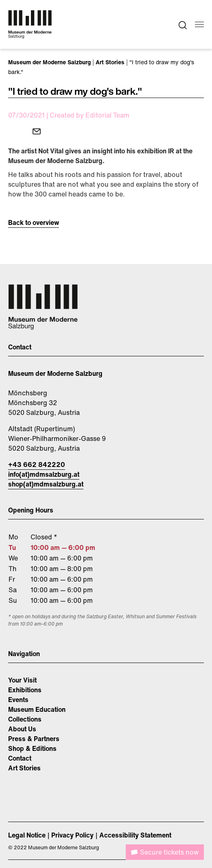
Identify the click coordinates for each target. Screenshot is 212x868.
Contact (20, 758)
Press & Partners (34, 739)
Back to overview (34, 222)
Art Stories (24, 768)
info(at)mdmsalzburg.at (44, 474)
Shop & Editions (32, 748)
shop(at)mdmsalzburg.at (46, 484)
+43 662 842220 (37, 465)
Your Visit (22, 680)
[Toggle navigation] (199, 24)
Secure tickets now (169, 852)
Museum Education (37, 709)
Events (18, 700)
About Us (22, 729)
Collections (25, 719)
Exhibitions (25, 690)
